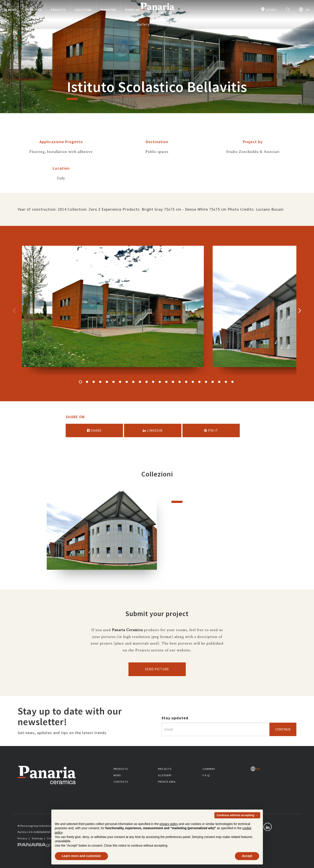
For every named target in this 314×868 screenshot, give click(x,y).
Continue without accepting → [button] (237, 815)
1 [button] (80, 382)
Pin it (211, 430)
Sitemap (37, 838)
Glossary (165, 775)
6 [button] (113, 382)
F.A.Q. (206, 775)
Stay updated (175, 718)
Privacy (23, 838)
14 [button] (166, 382)
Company (209, 769)
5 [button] (107, 382)
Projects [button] (58, 10)
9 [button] (133, 382)
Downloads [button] (134, 10)
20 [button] (206, 382)
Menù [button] (10, 10)
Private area (167, 782)
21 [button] (213, 382)
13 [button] (160, 382)
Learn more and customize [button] (81, 856)
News (117, 775)
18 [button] (193, 382)
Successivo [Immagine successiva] (300, 310)
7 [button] (120, 382)
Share (94, 430)
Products (121, 769)
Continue (283, 729)
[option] (113, 310)
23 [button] (226, 382)
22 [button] (219, 382)
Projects (165, 769)
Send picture (157, 669)
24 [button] (232, 382)
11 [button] (147, 382)
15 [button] (173, 382)
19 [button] (199, 382)
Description (167, 24)
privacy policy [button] (169, 824)
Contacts (121, 782)
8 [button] (127, 382)
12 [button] (153, 382)
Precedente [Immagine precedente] (14, 310)
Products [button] (34, 10)
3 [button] (94, 382)
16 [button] (180, 382)
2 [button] (87, 382)
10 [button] (140, 382)
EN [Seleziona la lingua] (304, 9)
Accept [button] (247, 856)
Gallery (143, 24)
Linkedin (153, 430)
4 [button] (100, 382)
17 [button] (186, 382)
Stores (269, 9)
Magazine (109, 10)
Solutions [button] (83, 10)
